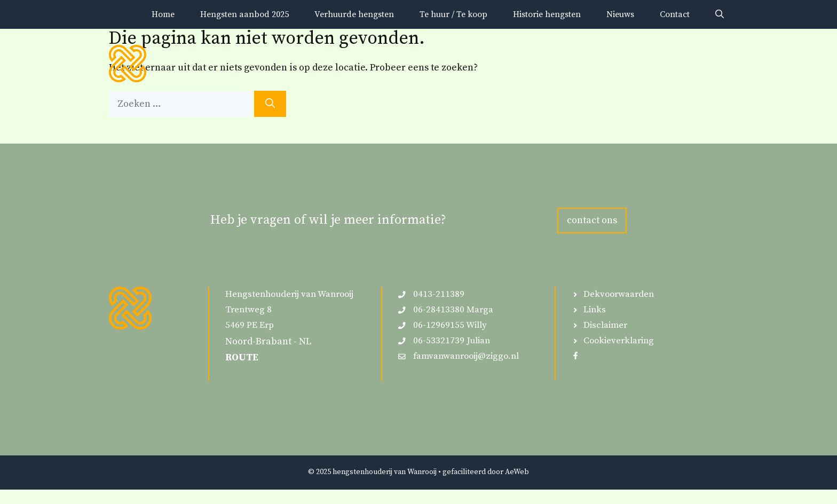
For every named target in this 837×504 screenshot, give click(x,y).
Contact (675, 14)
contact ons (592, 220)
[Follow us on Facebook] (575, 356)
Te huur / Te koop (453, 14)
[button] (720, 14)
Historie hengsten (547, 14)
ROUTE (242, 357)
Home (163, 14)
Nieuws (620, 14)
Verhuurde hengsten (354, 14)
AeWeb (517, 472)
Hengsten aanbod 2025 (244, 14)
